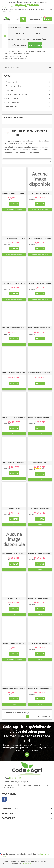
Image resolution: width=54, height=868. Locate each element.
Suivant (46, 716)
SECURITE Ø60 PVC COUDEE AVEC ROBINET (40, 688)
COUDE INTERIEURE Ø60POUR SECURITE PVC (40, 418)
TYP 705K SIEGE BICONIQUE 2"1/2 (40, 373)
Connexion (35, 19)
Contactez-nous (21, 5)
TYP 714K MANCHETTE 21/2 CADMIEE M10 (40, 238)
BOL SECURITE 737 (40, 463)
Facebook (4, 799)
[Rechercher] (20, 19)
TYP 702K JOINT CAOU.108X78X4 (40, 283)
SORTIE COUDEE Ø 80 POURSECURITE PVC (14, 418)
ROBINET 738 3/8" (14, 598)
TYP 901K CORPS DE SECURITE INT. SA (14, 328)
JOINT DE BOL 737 (14, 509)
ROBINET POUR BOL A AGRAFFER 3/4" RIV (40, 554)
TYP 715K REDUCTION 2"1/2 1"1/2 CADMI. (14, 283)
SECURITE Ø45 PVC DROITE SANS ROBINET (14, 643)
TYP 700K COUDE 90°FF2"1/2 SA (14, 238)
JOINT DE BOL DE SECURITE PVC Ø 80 (14, 463)
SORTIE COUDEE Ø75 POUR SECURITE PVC (40, 328)
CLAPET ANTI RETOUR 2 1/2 (40, 193)
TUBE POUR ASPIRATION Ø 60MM (14, 373)
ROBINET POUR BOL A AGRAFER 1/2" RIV (40, 598)
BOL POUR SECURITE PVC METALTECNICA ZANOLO (14, 554)
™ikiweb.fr (27, 864)
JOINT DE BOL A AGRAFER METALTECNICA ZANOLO (40, 509)
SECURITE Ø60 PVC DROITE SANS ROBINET (14, 688)
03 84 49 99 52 (34, 5)
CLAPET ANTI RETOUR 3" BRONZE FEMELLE (14, 193)
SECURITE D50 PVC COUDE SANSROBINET (40, 643)
